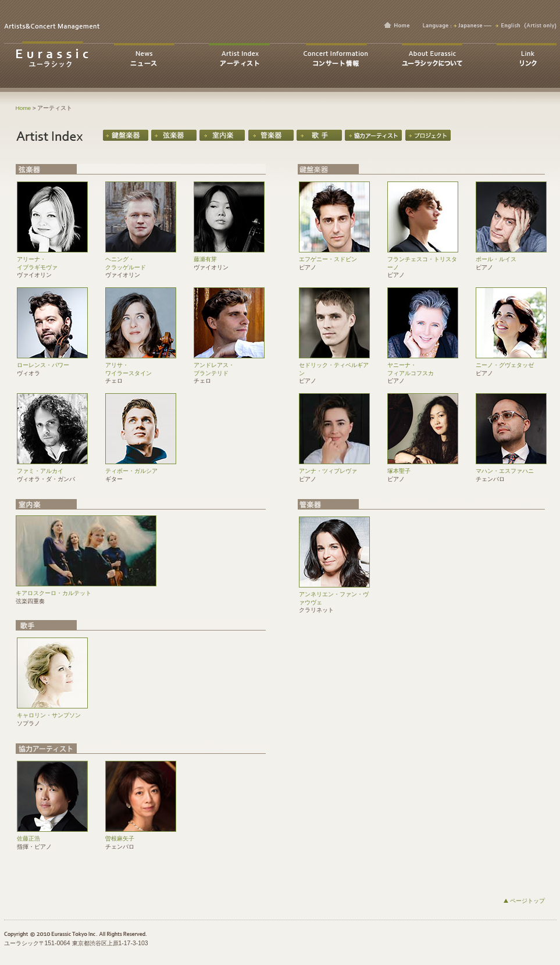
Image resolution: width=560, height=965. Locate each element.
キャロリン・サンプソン (52, 712)
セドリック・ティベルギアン (334, 366)
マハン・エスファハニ (511, 468)
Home (24, 108)
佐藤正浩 (52, 836)
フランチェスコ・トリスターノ (423, 260)
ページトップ (527, 901)
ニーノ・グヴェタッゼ (511, 362)
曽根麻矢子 (141, 836)
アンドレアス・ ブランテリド (229, 366)
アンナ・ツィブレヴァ (334, 468)
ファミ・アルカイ (52, 468)
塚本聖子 (423, 468)
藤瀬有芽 (229, 256)
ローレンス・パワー (52, 362)
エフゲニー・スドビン (334, 256)
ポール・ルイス (511, 256)
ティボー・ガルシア (141, 468)
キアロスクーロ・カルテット (86, 590)
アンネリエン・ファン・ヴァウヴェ (334, 595)
